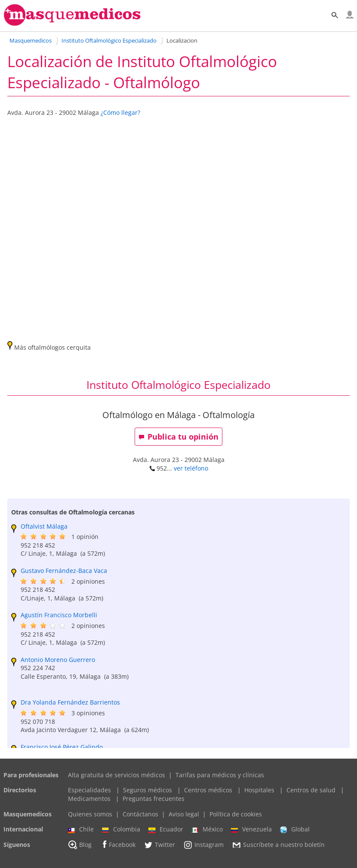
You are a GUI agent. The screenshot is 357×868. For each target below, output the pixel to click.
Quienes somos (90, 814)
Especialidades (89, 790)
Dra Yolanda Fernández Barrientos (70, 702)
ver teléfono (191, 468)
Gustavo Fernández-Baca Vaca (64, 571)
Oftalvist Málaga (44, 526)
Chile (81, 829)
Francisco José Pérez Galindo (62, 747)
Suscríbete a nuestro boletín (278, 845)
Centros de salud (311, 790)
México (207, 829)
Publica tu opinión (178, 437)
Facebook (118, 845)
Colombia (121, 829)
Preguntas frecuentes (154, 799)
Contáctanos (140, 814)
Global (295, 829)
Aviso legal (184, 814)
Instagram (203, 845)
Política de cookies (236, 814)
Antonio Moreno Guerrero (58, 660)
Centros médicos (208, 790)
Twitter (159, 845)
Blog (80, 845)
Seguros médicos (148, 790)
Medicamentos (89, 799)
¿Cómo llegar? (120, 112)
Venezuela (251, 829)
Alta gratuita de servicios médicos (117, 775)
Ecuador (166, 829)
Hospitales (259, 790)
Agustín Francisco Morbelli (59, 615)
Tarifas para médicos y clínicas (220, 775)
